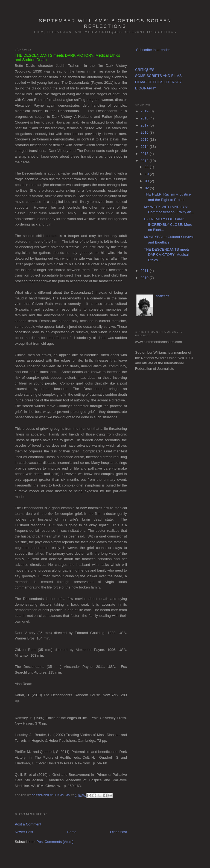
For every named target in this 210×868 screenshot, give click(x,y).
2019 (145, 111)
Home (72, 832)
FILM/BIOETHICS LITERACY (158, 82)
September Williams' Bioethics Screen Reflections (105, 24)
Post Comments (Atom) (55, 842)
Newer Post (24, 832)
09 (147, 181)
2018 (145, 118)
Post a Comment (28, 824)
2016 (145, 132)
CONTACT (163, 296)
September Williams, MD (51, 795)
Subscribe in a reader (153, 50)
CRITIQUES (145, 70)
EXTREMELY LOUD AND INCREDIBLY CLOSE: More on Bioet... (168, 224)
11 (147, 167)
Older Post (119, 832)
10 (147, 174)
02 (147, 188)
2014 (145, 147)
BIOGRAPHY (146, 88)
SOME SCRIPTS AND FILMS (158, 76)
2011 (145, 271)
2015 (145, 139)
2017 (145, 125)
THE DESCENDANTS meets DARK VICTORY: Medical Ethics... (167, 255)
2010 (145, 278)
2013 (145, 154)
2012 (145, 161)
